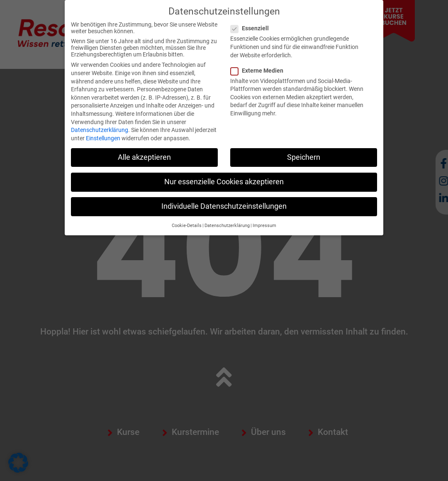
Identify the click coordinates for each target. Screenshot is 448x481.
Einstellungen (103, 138)
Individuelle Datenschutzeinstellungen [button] (224, 206)
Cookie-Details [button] (187, 226)
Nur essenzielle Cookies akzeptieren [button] (224, 182)
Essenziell (252, 28)
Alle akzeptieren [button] (144, 157)
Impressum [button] (264, 226)
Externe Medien (259, 71)
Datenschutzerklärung (100, 130)
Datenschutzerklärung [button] (227, 226)
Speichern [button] (304, 157)
